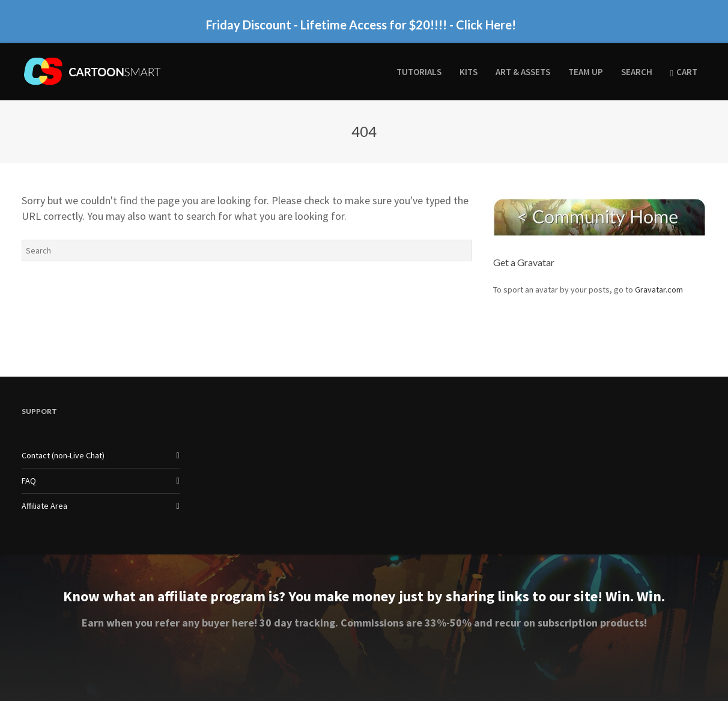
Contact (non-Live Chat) (63, 455)
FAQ (29, 481)
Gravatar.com (659, 290)
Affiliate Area (44, 506)
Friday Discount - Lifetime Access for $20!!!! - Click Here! (361, 25)
